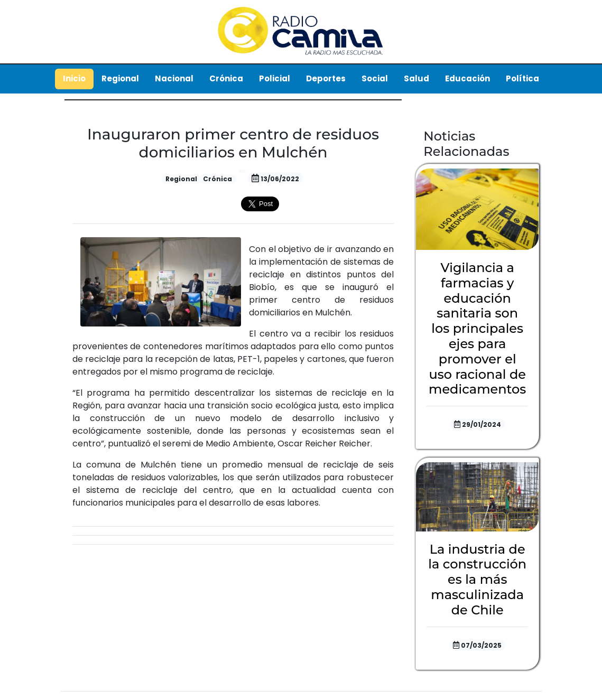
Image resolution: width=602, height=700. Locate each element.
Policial (275, 78)
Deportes (326, 78)
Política (522, 78)
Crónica (226, 78)
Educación (467, 78)
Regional (120, 78)
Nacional (174, 78)
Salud (416, 78)
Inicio (74, 78)
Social (375, 78)
